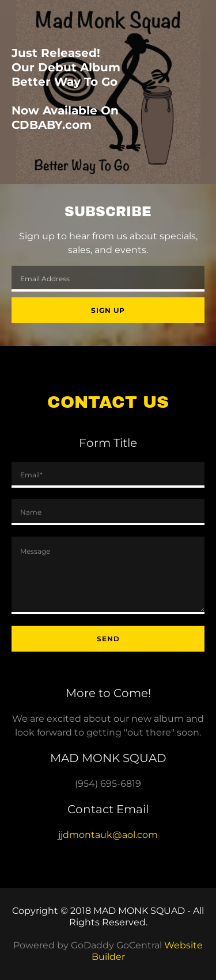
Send (108, 639)
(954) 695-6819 (108, 784)
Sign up (108, 310)
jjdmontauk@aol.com (108, 835)
